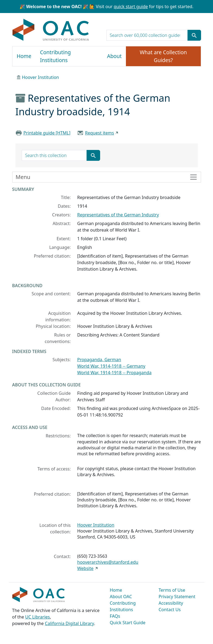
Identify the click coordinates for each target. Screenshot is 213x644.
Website (85, 568)
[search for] (147, 35)
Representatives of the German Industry (118, 215)
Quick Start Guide (128, 623)
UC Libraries (38, 617)
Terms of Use (172, 590)
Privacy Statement (177, 597)
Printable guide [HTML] (47, 133)
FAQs (115, 616)
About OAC (121, 597)
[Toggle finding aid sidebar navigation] (107, 177)
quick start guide (131, 7)
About (115, 56)
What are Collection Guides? (163, 56)
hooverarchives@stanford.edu (108, 562)
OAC (51, 30)
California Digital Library (69, 623)
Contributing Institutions (55, 56)
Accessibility (171, 603)
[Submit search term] (194, 35)
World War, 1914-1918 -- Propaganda (115, 373)
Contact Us (170, 610)
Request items (99, 133)
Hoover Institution (41, 77)
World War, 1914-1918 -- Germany (111, 366)
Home (24, 56)
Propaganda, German (99, 360)
